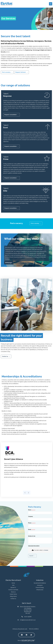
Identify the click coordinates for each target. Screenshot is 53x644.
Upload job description (34, 546)
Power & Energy (40, 587)
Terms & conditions (34, 629)
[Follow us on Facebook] (26, 635)
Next (28, 493)
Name (30, 510)
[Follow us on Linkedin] (22, 635)
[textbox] (40, 513)
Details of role (32, 536)
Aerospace (40, 585)
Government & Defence (40, 583)
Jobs (13, 585)
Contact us (5, 356)
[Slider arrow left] (6, 244)
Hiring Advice (13, 596)
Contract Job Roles (13, 590)
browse (46, 550)
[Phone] (40, 526)
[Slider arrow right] (9, 244)
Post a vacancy (6, 72)
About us (13, 592)
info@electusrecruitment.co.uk (28, 620)
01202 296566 (28, 617)
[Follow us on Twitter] (31, 635)
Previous (25, 493)
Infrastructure (40, 590)
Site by (26, 641)
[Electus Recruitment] (27, 575)
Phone (32, 523)
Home (13, 583)
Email (30, 530)
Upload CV (13, 587)
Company (31, 516)
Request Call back (21, 72)
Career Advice (13, 594)
